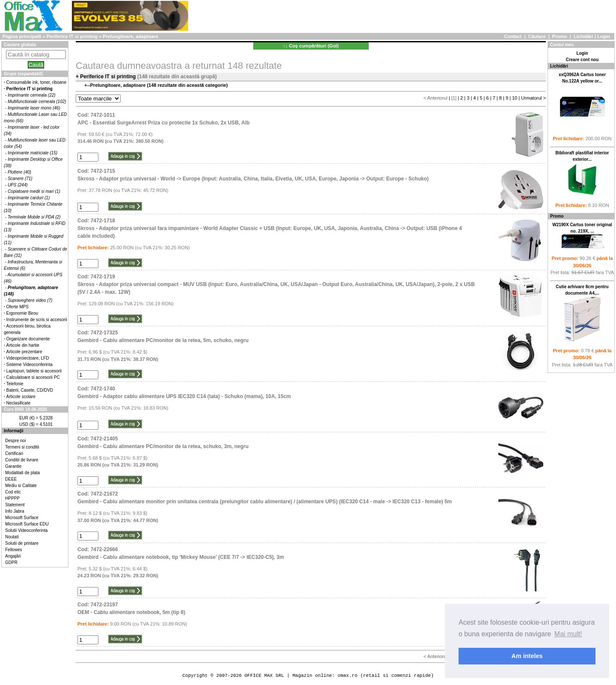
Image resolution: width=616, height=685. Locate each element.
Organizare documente (28, 339)
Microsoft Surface (22, 518)
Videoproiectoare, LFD (28, 358)
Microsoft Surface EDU (27, 524)
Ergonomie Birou (22, 313)
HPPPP (12, 498)
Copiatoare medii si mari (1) (34, 191)
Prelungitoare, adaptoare (130, 36)
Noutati (12, 537)
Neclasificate (19, 403)
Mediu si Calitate (21, 486)
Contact (513, 36)
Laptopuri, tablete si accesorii (34, 371)
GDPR (11, 562)
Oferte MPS (18, 307)
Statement (15, 505)
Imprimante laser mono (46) (34, 108)
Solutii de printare (22, 543)
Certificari (14, 453)
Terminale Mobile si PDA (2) (34, 217)
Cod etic (13, 492)
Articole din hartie (23, 345)
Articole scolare (21, 397)
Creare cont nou (582, 60)
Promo (560, 36)
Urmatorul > (533, 98)
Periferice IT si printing (72, 36)
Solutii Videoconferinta (26, 530)
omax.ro (347, 675)
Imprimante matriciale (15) (33, 153)
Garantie (13, 466)
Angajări (13, 556)
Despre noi (15, 441)
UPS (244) (18, 185)
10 (515, 98)
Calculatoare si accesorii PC (33, 377)
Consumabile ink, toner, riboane (37, 82)
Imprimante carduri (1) (29, 198)
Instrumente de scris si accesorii (37, 320)
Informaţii (14, 431)
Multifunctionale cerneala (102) (37, 102)
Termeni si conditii (22, 447)
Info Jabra (15, 511)
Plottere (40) (19, 172)
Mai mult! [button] (568, 634)
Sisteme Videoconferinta (30, 365)
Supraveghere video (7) (30, 300)
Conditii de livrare (22, 460)
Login (604, 36)
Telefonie (15, 384)
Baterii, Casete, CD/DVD (30, 390)
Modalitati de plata (22, 473)
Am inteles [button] (527, 656)
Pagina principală (22, 36)
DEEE (11, 479)
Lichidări (583, 36)
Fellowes (13, 550)
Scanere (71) (20, 179)
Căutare (537, 36)
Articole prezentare (24, 352)
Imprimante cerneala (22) (32, 95)
